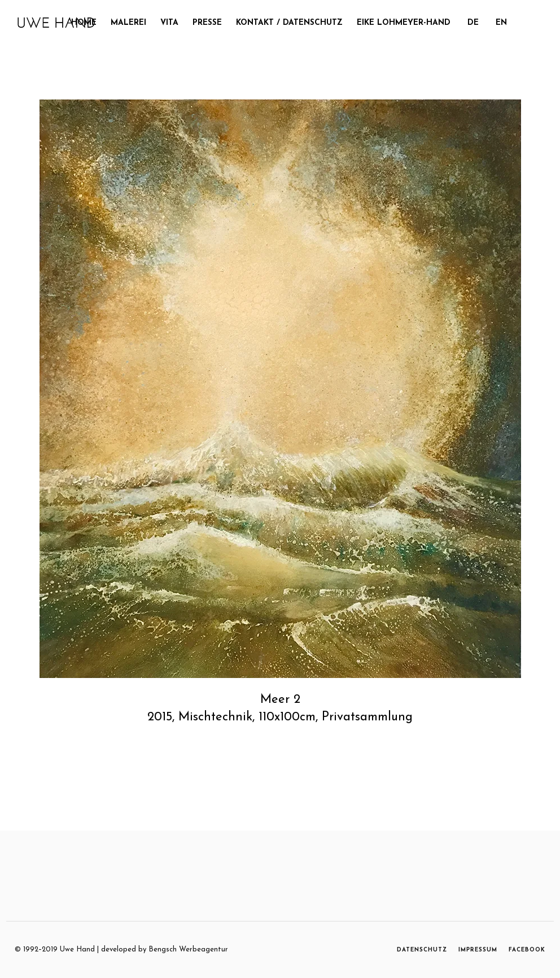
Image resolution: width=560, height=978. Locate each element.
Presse (207, 23)
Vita (169, 23)
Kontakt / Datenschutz (289, 23)
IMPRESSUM (478, 950)
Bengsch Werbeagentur (188, 949)
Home (84, 23)
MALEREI (128, 23)
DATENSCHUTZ (422, 950)
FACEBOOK (527, 950)
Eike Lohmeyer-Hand (404, 23)
